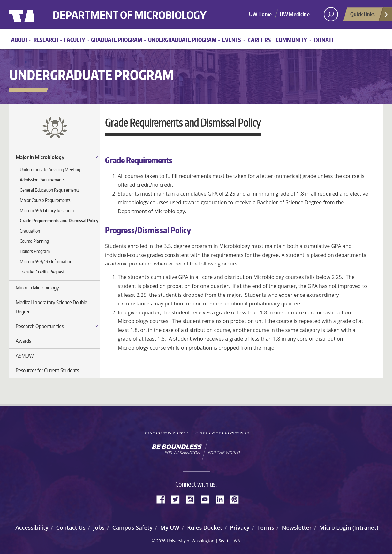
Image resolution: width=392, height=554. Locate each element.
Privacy (240, 527)
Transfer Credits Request (42, 272)
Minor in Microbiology (37, 288)
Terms (266, 527)
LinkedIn (222, 499)
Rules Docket (205, 527)
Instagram (192, 499)
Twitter (178, 499)
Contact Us (71, 527)
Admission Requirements (42, 180)
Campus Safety (132, 527)
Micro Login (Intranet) (349, 527)
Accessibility (32, 527)
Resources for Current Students (47, 370)
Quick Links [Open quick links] (369, 16)
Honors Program (35, 251)
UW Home (260, 14)
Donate (324, 40)
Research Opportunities (40, 326)
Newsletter (297, 527)
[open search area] (331, 14)
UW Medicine (295, 14)
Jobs (99, 527)
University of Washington (35, 14)
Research (46, 40)
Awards (23, 341)
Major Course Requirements (45, 200)
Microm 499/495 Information (46, 262)
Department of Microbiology (144, 10)
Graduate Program (117, 40)
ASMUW (25, 356)
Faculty (75, 40)
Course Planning (34, 241)
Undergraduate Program (182, 40)
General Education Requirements (50, 190)
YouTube (207, 499)
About (19, 40)
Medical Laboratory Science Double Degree (51, 307)
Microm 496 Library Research (47, 210)
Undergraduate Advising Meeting (50, 169)
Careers (259, 40)
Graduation (30, 231)
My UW (170, 527)
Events (232, 40)
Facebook (163, 499)
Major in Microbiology (40, 157)
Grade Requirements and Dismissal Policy (59, 221)
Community (291, 40)
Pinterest (237, 499)
